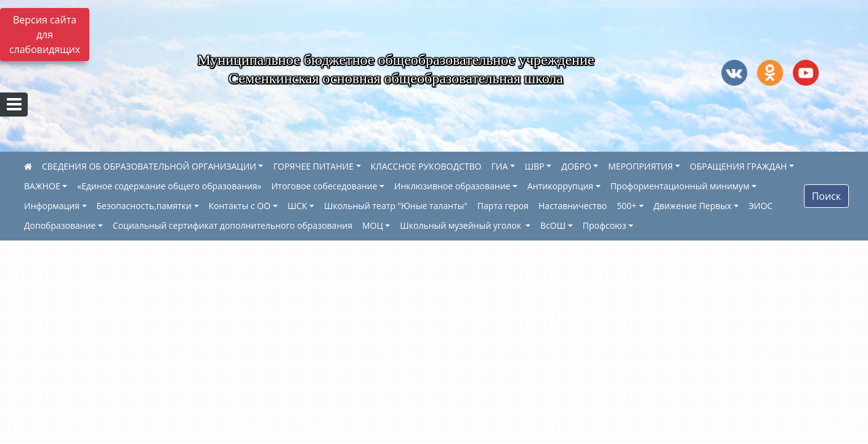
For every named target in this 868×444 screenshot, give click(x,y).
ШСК (298, 206)
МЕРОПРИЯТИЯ (640, 166)
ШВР (535, 166)
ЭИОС (761, 206)
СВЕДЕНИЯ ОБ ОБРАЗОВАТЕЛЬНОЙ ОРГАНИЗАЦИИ (149, 166)
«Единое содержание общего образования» (169, 186)
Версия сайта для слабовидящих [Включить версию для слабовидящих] (45, 35)
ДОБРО (576, 166)
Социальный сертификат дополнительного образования (233, 225)
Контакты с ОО (240, 206)
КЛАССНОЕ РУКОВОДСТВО (426, 166)
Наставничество (573, 206)
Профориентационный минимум (680, 186)
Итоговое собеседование (324, 186)
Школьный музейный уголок (461, 225)
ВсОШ (553, 225)
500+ (627, 206)
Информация (52, 206)
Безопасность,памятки (144, 206)
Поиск (826, 196)
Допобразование (60, 225)
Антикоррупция (560, 186)
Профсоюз (605, 225)
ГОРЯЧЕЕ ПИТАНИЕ (313, 166)
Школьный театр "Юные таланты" (396, 206)
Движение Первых (693, 206)
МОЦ (373, 225)
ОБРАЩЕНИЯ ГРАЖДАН (739, 166)
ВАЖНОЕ (42, 186)
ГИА (500, 166)
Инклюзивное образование (452, 186)
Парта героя (503, 206)
